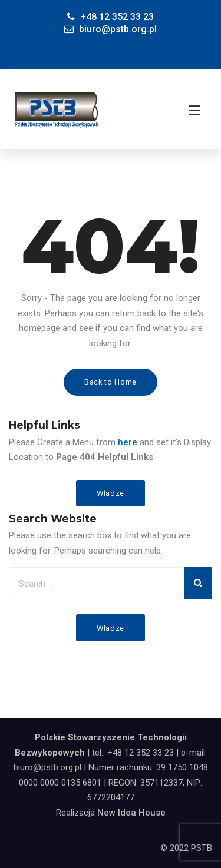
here (128, 442)
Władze (111, 493)
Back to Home (111, 382)
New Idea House (131, 813)
